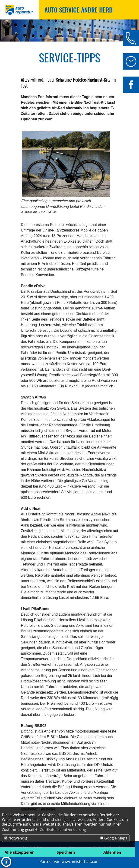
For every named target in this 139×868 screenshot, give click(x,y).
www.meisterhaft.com (81, 862)
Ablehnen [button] (112, 852)
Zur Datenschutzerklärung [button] (63, 829)
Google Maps (114, 838)
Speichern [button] (66, 852)
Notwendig (16, 838)
